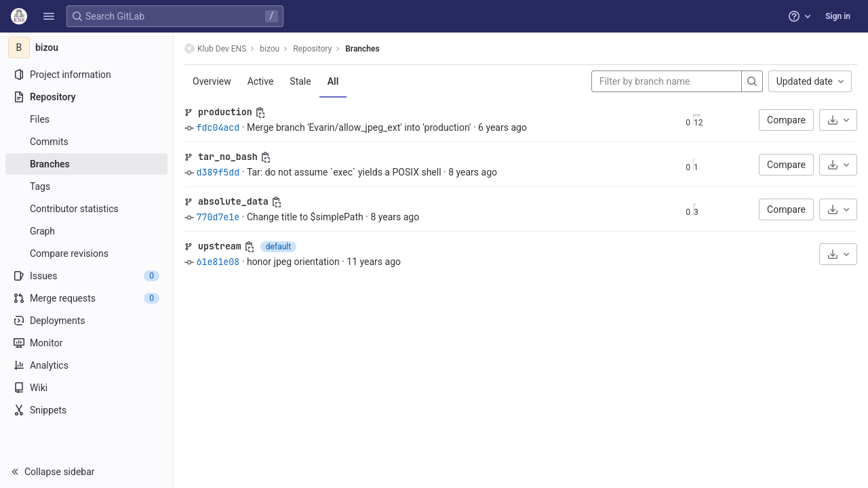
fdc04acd (218, 127)
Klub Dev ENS (215, 48)
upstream (220, 246)
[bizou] (87, 47)
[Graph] (86, 231)
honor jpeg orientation (293, 262)
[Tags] (86, 186)
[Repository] (86, 97)
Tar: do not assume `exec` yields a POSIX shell (344, 172)
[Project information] (86, 75)
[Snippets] (86, 410)
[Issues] (86, 276)
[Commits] (86, 142)
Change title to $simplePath (305, 217)
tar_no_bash (228, 157)
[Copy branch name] (260, 113)
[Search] (752, 81)
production (225, 112)
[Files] (86, 119)
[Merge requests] (86, 298)
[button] (49, 16)
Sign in (838, 16)
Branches (362, 49)
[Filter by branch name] (667, 81)
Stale (300, 81)
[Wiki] (86, 388)
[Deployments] (86, 321)
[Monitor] (86, 343)
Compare (786, 120)
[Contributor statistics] (86, 209)
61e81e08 (218, 262)
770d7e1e (218, 217)
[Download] (838, 120)
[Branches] (86, 164)
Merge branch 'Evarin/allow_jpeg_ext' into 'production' (359, 127)
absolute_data (233, 201)
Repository (312, 49)
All (333, 81)
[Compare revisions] (86, 253)
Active (261, 81)
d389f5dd (218, 172)
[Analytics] (86, 365)
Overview (212, 81)
